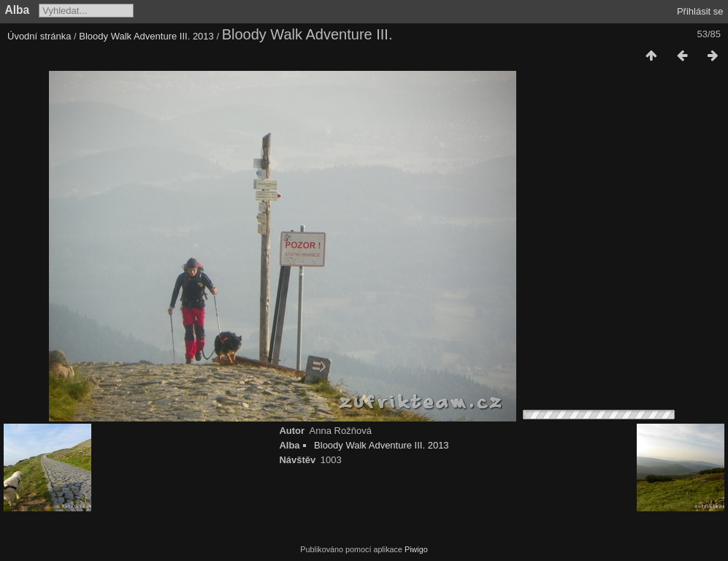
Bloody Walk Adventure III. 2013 (146, 36)
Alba (18, 10)
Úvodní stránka (39, 36)
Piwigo (416, 549)
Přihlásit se (700, 11)
